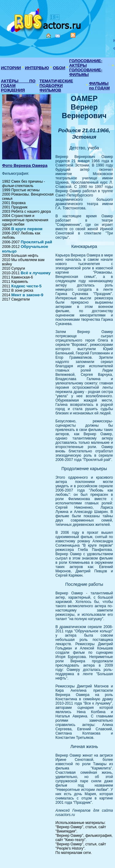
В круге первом (27, 229)
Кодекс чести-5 (27, 286)
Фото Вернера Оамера (25, 165)
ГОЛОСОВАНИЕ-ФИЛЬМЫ (86, 72)
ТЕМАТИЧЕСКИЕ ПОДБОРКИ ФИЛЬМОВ (56, 86)
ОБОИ (59, 68)
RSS (73, 35)
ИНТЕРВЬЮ (37, 68)
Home (48, 36)
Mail (58, 36)
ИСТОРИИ (11, 68)
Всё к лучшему (35, 273)
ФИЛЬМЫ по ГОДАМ (99, 86)
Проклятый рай (36, 242)
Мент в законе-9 (27, 295)
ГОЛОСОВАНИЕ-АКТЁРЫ (86, 63)
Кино (44, 19)
